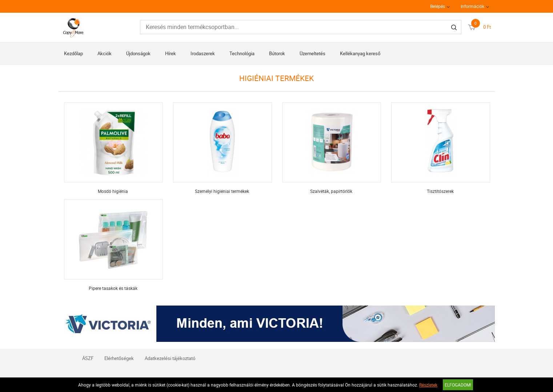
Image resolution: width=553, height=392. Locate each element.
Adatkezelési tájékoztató (170, 358)
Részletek (428, 385)
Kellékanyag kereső (360, 53)
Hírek (171, 53)
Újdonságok (138, 53)
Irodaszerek (203, 53)
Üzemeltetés (312, 53)
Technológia (242, 53)
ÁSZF (88, 358)
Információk (472, 6)
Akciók (105, 53)
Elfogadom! (458, 385)
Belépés (438, 6)
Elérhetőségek (119, 358)
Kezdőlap (73, 53)
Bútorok (277, 53)
